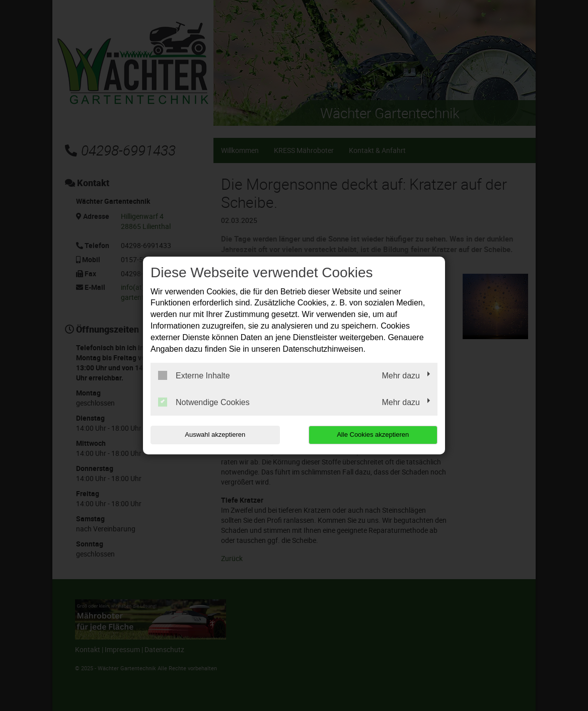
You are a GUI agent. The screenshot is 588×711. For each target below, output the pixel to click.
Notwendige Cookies (204, 402)
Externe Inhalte (194, 375)
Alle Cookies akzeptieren (373, 434)
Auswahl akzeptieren (215, 434)
